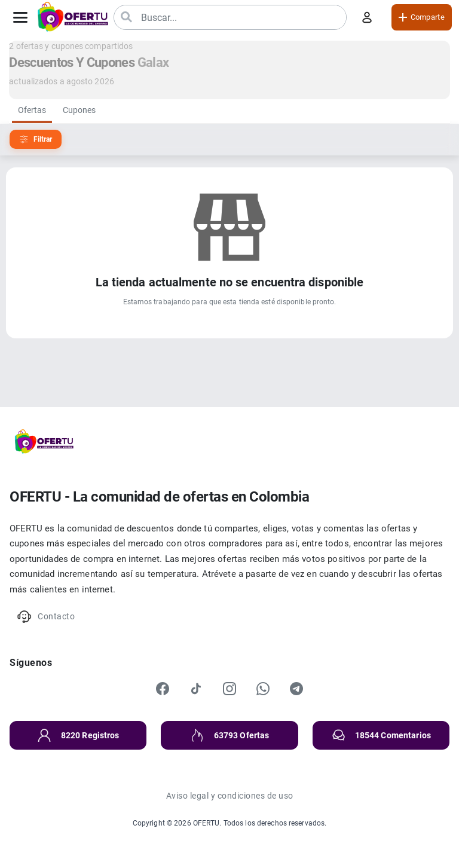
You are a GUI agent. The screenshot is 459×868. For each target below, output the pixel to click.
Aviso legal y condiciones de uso (230, 796)
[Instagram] (229, 689)
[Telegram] (296, 689)
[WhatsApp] (263, 689)
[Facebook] (163, 689)
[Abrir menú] (20, 17)
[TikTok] (196, 689)
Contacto (46, 617)
